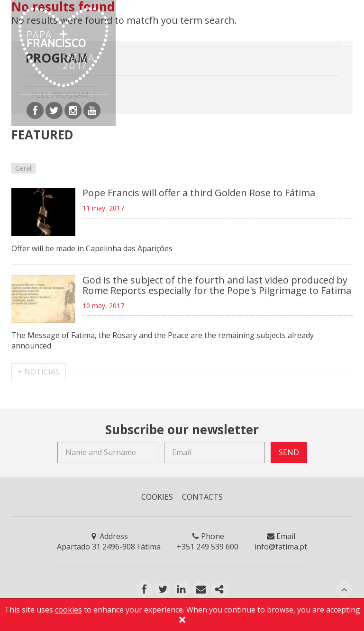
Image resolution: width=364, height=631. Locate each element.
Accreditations (166, 12)
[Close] (182, 621)
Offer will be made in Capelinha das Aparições (92, 248)
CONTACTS (202, 497)
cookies (68, 610)
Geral (23, 168)
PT (214, 12)
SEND (289, 452)
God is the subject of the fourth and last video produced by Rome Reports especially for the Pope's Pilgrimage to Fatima (217, 285)
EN (233, 12)
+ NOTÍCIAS (39, 372)
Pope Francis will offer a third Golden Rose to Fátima (199, 193)
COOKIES (157, 497)
